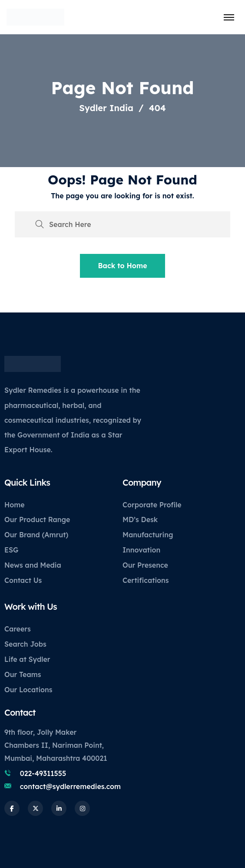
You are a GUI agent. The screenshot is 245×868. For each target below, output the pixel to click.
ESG (11, 550)
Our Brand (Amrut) (36, 535)
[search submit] (40, 224)
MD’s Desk (140, 519)
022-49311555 (43, 773)
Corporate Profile (152, 505)
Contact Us (23, 580)
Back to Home (122, 266)
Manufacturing (148, 535)
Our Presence (145, 565)
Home (15, 505)
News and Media (33, 565)
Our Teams (23, 674)
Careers (18, 629)
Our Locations (28, 690)
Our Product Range (37, 519)
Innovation (141, 550)
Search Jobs (25, 644)
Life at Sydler (27, 659)
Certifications (146, 580)
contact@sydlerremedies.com (70, 786)
